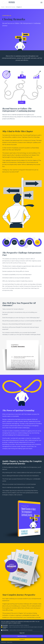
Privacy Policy (10, 642)
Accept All (22, 639)
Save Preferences (22, 636)
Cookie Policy (4, 642)
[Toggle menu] (42, 3)
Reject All (22, 633)
